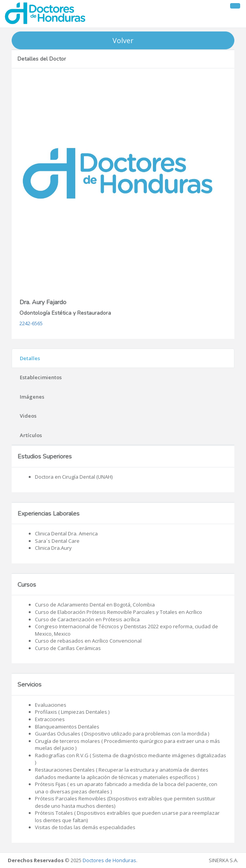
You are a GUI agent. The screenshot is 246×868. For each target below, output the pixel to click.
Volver (123, 40)
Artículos (31, 435)
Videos (28, 416)
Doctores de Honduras (109, 860)
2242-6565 (31, 323)
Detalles (30, 358)
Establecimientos (41, 377)
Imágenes (32, 397)
